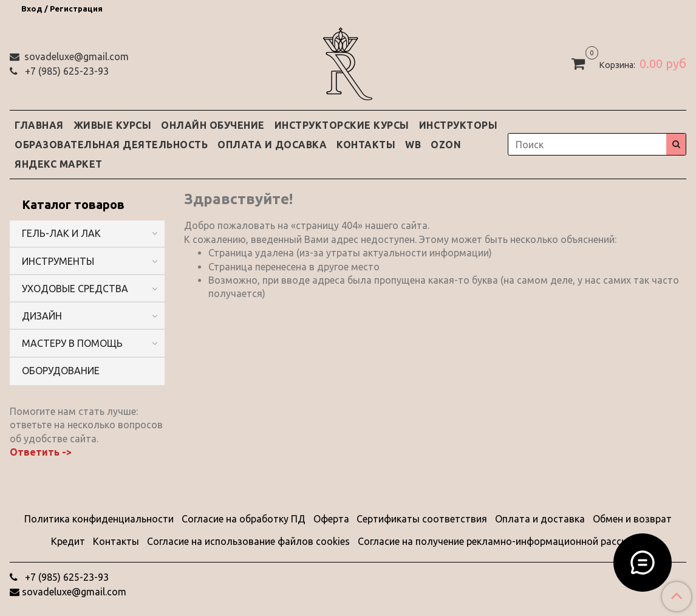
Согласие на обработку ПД (244, 519)
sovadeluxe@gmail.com (75, 56)
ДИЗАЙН (42, 316)
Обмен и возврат (632, 519)
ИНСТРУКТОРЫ (459, 125)
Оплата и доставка (540, 519)
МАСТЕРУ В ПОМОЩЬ (72, 343)
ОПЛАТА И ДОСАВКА (272, 145)
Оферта (331, 519)
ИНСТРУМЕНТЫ (58, 261)
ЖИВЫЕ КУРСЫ (113, 125)
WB (413, 145)
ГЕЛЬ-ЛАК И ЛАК (61, 233)
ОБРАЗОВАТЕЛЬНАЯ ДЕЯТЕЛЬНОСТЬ (111, 145)
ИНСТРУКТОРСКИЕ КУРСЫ (342, 125)
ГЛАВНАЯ (39, 125)
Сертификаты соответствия (422, 519)
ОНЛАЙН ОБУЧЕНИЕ (213, 125)
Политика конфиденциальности (99, 519)
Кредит (68, 541)
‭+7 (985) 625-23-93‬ (66, 71)
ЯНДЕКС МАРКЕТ (59, 164)
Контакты (116, 541)
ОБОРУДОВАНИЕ (61, 371)
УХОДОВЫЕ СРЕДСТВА (75, 289)
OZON (446, 145)
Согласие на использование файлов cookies (248, 541)
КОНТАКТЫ (366, 145)
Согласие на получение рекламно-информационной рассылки (501, 541)
